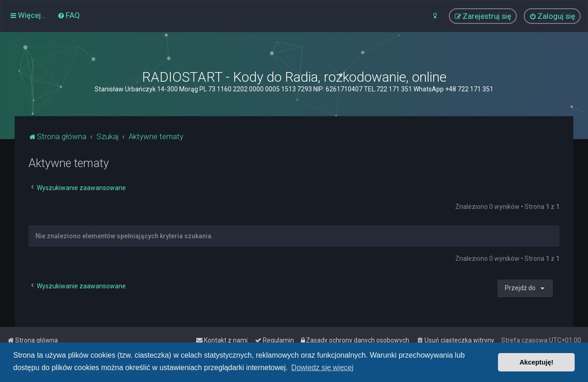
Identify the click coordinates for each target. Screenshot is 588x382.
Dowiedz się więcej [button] (322, 368)
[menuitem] (69, 15)
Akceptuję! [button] (537, 362)
